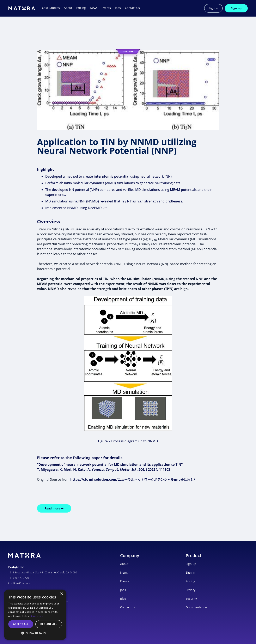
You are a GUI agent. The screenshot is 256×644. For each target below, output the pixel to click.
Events (125, 581)
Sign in (213, 8)
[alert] (35, 615)
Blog (123, 599)
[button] (35, 633)
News (124, 572)
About (124, 564)
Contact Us (128, 607)
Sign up (236, 8)
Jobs (123, 590)
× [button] (62, 594)
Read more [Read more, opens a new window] (37, 616)
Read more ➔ (54, 508)
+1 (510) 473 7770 (19, 578)
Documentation (196, 607)
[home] (22, 8)
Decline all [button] (49, 624)
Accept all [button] (21, 624)
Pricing (190, 581)
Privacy (191, 590)
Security (191, 599)
